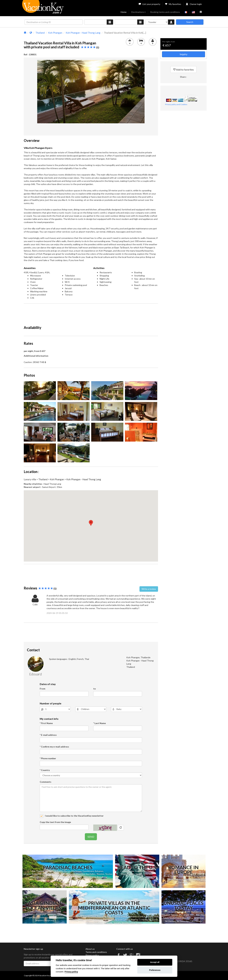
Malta (81, 920)
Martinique (76, 871)
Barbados (36, 874)
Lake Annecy (196, 921)
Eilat (203, 915)
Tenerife (89, 920)
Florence (174, 876)
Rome (166, 876)
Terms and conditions (96, 952)
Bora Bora (102, 877)
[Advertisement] (91, 313)
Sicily (156, 916)
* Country (45, 770)
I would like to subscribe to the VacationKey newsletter (74, 816)
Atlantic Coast (90, 916)
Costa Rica (195, 915)
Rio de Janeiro (171, 912)
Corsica (141, 916)
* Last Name (100, 723)
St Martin (49, 871)
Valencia (196, 879)
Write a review (149, 589)
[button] (91, 523)
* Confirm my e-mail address (54, 747)
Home (124, 12)
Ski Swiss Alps (183, 921)
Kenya (190, 918)
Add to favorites (183, 70)
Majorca (116, 916)
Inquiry (184, 54)
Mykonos (133, 916)
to (95, 689)
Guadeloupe (88, 871)
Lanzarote (98, 920)
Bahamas (99, 871)
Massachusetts (128, 874)
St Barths (59, 871)
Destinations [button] (138, 12)
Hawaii (150, 871)
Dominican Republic (51, 874)
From (43, 689)
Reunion (100, 874)
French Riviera (76, 916)
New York (135, 871)
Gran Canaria (124, 920)
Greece (124, 916)
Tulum (166, 918)
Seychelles (91, 874)
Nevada (139, 874)
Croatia (74, 920)
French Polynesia (74, 877)
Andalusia (98, 923)
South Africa (184, 912)
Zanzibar (166, 915)
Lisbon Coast (136, 923)
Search (190, 22)
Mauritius (81, 874)
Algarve (134, 920)
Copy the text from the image (55, 822)
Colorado (148, 874)
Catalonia (108, 923)
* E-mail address (48, 735)
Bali (33, 871)
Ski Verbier (199, 918)
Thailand (40, 871)
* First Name (46, 723)
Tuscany (117, 923)
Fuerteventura (110, 920)
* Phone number (48, 758)
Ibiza (109, 916)
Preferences (155, 970)
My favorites (173, 4)
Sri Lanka (48, 877)
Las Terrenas (59, 877)
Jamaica (27, 874)
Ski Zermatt (170, 921)
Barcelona (183, 882)
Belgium (188, 879)
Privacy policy (92, 955)
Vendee (125, 923)
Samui (32, 914)
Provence (179, 879)
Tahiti (85, 877)
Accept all (155, 962)
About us (90, 949)
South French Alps (178, 918)
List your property (149, 4)
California (125, 871)
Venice (182, 876)
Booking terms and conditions (165, 12)
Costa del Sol (145, 920)
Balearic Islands (68, 874)
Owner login (194, 4)
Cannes (189, 876)
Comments (46, 782)
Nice (196, 876)
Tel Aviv (174, 915)
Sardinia (150, 916)
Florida (67, 871)
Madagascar (196, 912)
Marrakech (184, 915)
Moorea (92, 877)
